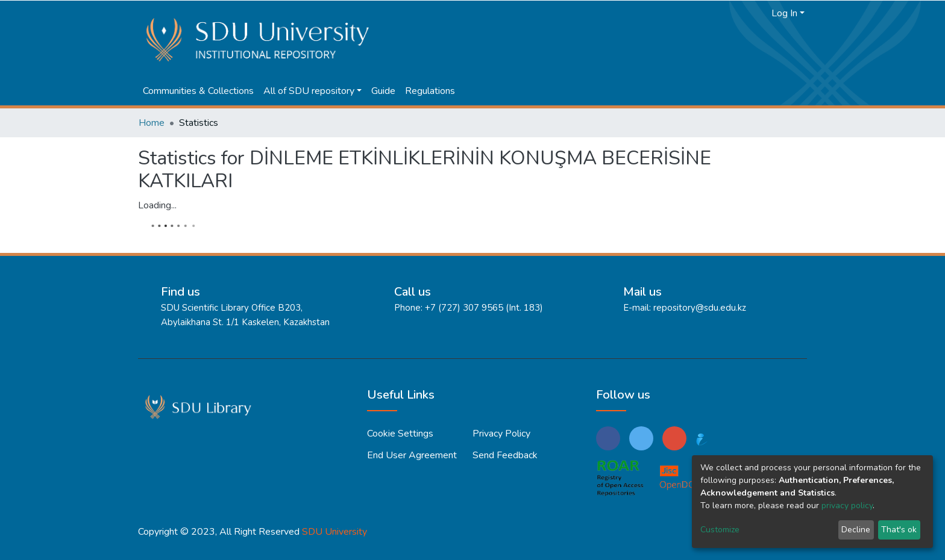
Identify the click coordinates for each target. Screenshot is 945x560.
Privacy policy (501, 434)
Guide (383, 91)
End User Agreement (412, 455)
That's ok (899, 530)
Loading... (157, 205)
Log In (784, 13)
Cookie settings (400, 434)
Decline (856, 530)
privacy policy (847, 506)
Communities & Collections (198, 91)
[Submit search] (741, 13)
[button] (759, 13)
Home (152, 123)
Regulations (430, 91)
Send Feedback (505, 455)
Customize (720, 530)
